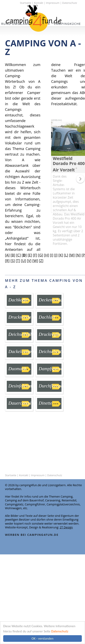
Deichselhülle (21, 334)
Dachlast (47, 317)
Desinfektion (20, 386)
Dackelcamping (23, 351)
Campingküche (67, 24)
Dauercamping (22, 403)
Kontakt (39, 3)
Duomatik (17, 369)
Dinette (45, 403)
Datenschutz (60, 631)
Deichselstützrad (54, 351)
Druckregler (50, 334)
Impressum (53, 3)
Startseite (26, 3)
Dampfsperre (51, 369)
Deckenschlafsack (55, 300)
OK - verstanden (42, 638)
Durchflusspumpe (55, 386)
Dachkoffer (19, 300)
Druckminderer (22, 317)
